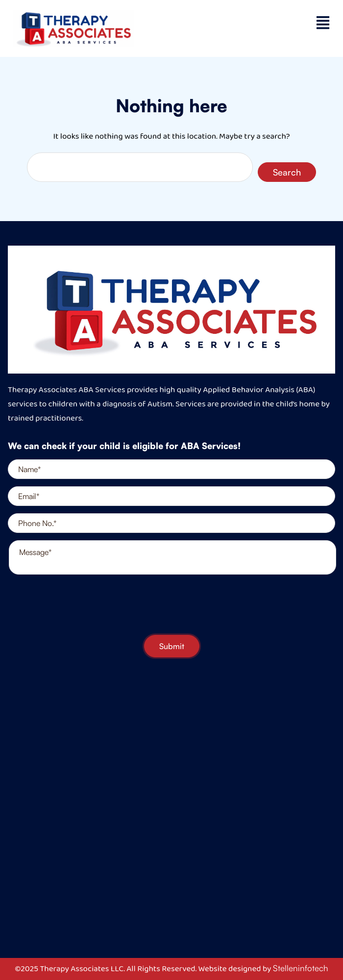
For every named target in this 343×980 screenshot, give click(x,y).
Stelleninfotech (301, 968)
